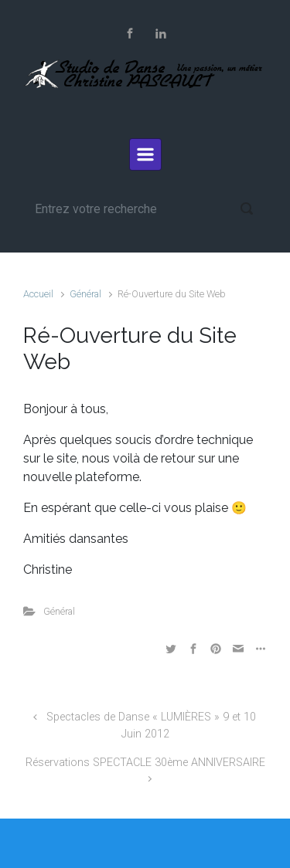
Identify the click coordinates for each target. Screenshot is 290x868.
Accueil (38, 294)
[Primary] (145, 154)
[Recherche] (145, 209)
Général (85, 294)
